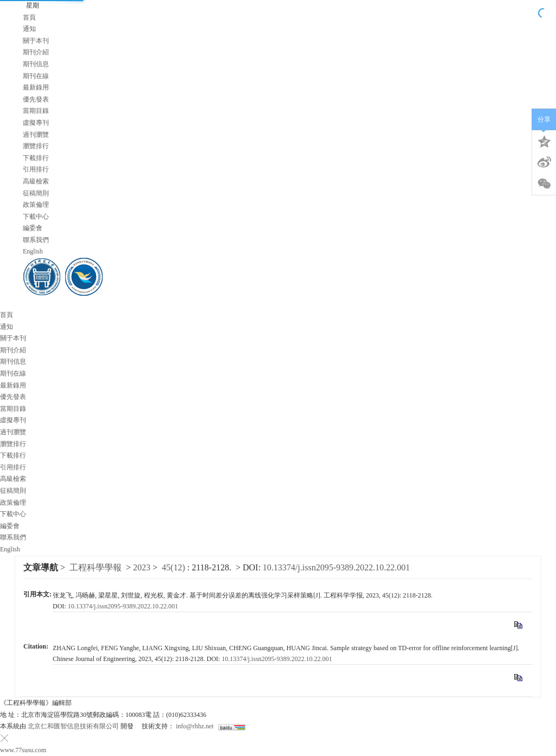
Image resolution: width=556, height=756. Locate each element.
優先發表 (36, 99)
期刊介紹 (36, 52)
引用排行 (36, 169)
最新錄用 (36, 87)
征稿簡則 (36, 193)
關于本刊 (36, 41)
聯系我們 (36, 240)
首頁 (29, 17)
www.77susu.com (23, 750)
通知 (29, 29)
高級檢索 (36, 181)
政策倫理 (36, 205)
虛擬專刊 (36, 123)
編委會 (33, 228)
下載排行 (36, 158)
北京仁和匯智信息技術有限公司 (73, 726)
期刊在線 (36, 76)
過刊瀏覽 (36, 135)
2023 (142, 567)
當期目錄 (36, 111)
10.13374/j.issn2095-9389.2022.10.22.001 (336, 567)
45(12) (175, 567)
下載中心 (36, 217)
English (33, 251)
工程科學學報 (96, 567)
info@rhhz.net (195, 726)
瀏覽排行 (36, 146)
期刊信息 (36, 64)
